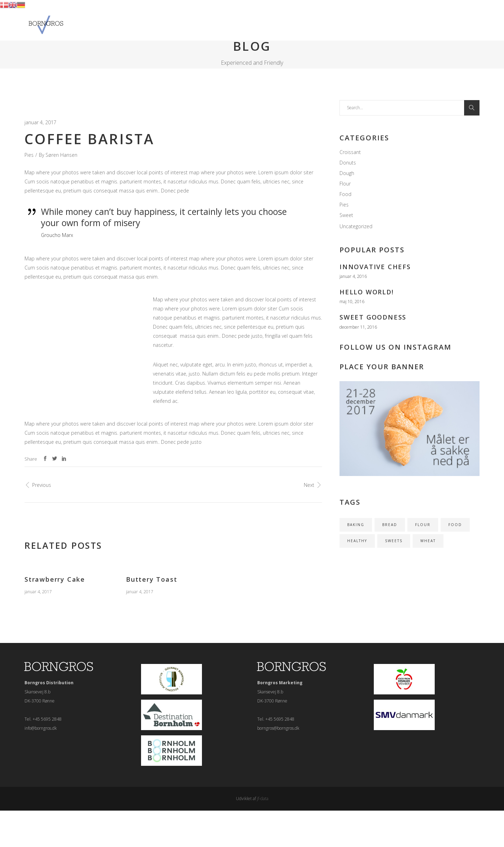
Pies (29, 155)
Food (345, 194)
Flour (345, 184)
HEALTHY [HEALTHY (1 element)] (357, 541)
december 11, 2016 (358, 327)
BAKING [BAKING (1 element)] (356, 525)
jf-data (263, 799)
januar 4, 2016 (353, 276)
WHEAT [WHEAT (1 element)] (428, 541)
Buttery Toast (152, 579)
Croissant (350, 152)
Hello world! (367, 292)
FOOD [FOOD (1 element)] (455, 525)
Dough (347, 173)
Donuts (348, 163)
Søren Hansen (61, 155)
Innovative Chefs (375, 267)
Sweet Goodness (373, 317)
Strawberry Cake (55, 579)
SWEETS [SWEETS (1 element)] (394, 541)
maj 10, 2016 (352, 302)
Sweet (346, 215)
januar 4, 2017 (40, 122)
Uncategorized (356, 226)
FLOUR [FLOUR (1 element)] (423, 525)
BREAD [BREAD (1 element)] (390, 525)
